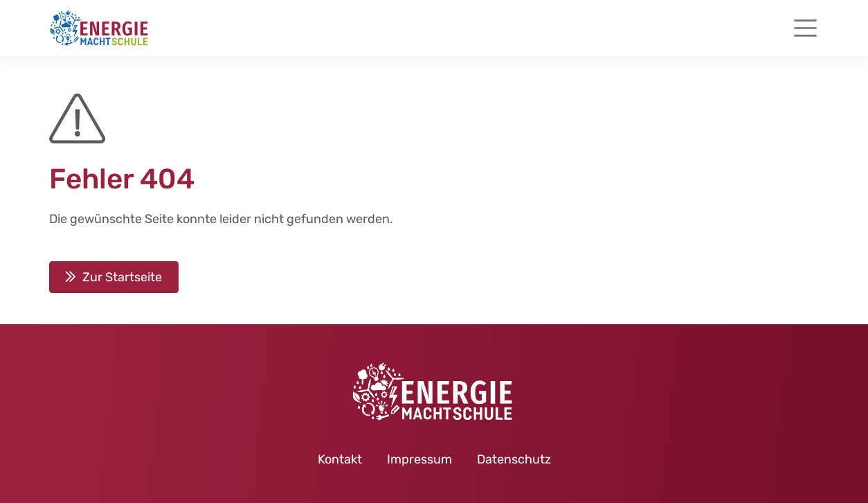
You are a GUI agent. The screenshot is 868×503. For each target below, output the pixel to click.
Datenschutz (514, 459)
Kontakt (340, 459)
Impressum (419, 459)
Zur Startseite (122, 277)
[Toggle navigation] (805, 28)
